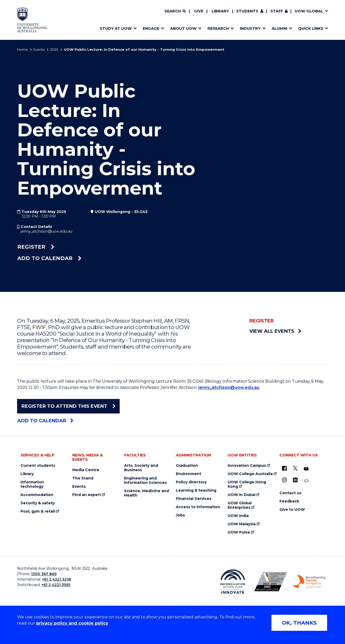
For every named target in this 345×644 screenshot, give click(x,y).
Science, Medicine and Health (146, 493)
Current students (38, 466)
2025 (54, 49)
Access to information (198, 507)
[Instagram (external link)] (284, 480)
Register (36, 247)
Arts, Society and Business (141, 468)
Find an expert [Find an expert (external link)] (87, 495)
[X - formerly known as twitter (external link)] (295, 468)
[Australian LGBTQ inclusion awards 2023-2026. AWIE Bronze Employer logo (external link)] (271, 582)
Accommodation (37, 495)
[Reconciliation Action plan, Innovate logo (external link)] (233, 582)
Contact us (290, 493)
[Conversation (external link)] (306, 481)
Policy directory (191, 482)
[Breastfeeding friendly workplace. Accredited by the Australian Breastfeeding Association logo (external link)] (309, 582)
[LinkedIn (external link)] (295, 480)
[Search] (175, 11)
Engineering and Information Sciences (145, 480)
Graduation (187, 466)
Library (220, 11)
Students (247, 11)
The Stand (83, 478)
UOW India (238, 516)
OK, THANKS (299, 623)
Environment (189, 474)
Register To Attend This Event (68, 406)
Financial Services (194, 499)
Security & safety (38, 503)
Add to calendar (49, 258)
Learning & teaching (196, 490)
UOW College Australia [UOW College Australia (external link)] (250, 474)
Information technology (32, 484)
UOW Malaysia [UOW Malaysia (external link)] (242, 524)
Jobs (180, 515)
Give (199, 11)
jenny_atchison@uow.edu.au (46, 231)
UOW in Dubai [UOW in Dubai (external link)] (242, 495)
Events (39, 49)
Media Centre (86, 470)
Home (22, 49)
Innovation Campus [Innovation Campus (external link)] (247, 466)
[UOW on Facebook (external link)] (284, 468)
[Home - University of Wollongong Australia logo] (32, 20)
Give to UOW (292, 510)
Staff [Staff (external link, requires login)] (277, 11)
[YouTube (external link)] (306, 469)
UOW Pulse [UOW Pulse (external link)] (239, 532)
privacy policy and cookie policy (72, 623)
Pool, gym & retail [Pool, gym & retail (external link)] (38, 511)
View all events (275, 331)
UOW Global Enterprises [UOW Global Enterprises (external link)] (240, 505)
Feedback (289, 501)
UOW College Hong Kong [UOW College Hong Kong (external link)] (247, 484)
